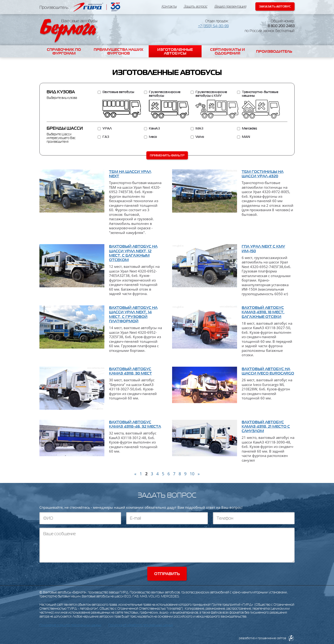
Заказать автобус (275, 6)
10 (192, 474)
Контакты (169, 6)
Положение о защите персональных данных (70, 625)
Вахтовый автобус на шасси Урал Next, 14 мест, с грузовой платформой (133, 314)
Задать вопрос (195, 6)
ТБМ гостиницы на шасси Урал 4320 (263, 174)
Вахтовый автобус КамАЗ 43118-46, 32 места (135, 424)
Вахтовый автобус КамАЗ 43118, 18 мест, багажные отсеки (263, 312)
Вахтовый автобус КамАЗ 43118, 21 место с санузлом (266, 426)
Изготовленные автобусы (175, 51)
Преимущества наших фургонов (118, 51)
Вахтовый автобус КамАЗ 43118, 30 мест (130, 371)
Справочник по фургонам (64, 51)
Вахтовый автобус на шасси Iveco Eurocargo (268, 371)
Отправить (167, 574)
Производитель (274, 51)
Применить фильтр (167, 155)
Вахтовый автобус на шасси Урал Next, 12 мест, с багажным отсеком (133, 253)
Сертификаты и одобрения (228, 51)
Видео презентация (230, 6)
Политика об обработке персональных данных (141, 625)
